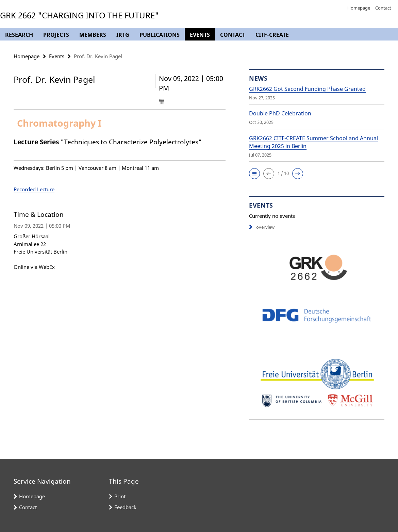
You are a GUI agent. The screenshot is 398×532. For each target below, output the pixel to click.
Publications (160, 35)
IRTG (123, 35)
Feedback (125, 507)
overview (262, 227)
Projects (56, 35)
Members (93, 35)
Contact (383, 8)
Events (200, 35)
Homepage (359, 8)
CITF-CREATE (272, 35)
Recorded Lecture (34, 189)
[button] (254, 174)
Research (19, 35)
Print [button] (120, 496)
